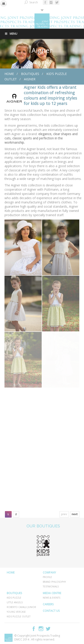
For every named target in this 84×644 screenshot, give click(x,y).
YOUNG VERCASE (16, 612)
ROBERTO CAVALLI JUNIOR (21, 607)
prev (64, 514)
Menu (11, 34)
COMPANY (49, 573)
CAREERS (48, 604)
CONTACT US (51, 611)
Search (34, 2)
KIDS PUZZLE (14, 598)
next (75, 514)
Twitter (48, 629)
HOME (11, 573)
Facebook (34, 629)
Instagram (41, 629)
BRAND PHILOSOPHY (54, 582)
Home (9, 74)
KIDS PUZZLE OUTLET (19, 616)
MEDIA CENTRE (52, 593)
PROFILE (47, 577)
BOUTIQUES (30, 74)
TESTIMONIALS (51, 586)
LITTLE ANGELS (15, 602)
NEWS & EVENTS (52, 598)
